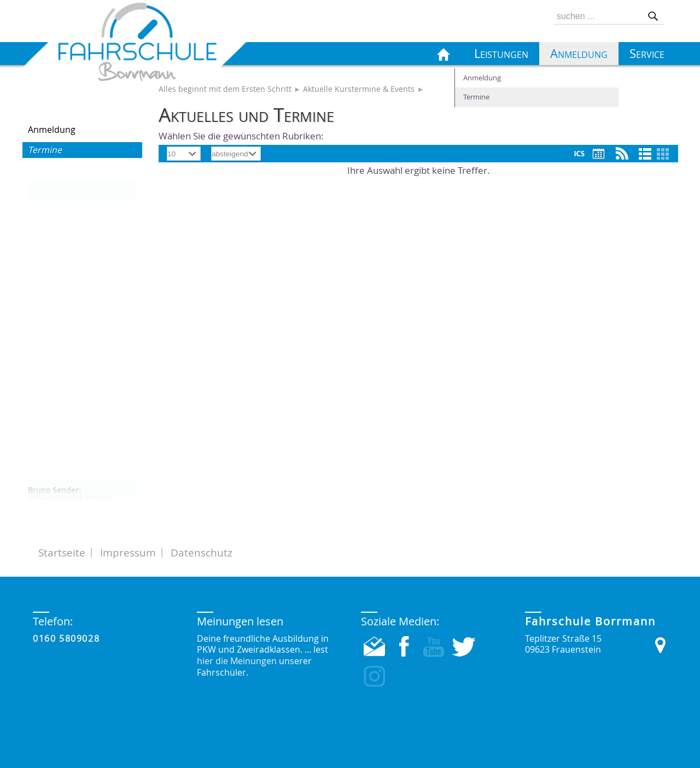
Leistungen (501, 54)
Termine (45, 150)
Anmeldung (52, 130)
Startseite (62, 553)
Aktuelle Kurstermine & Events (359, 89)
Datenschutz (202, 553)
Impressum (128, 553)
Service (647, 54)
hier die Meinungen (237, 661)
